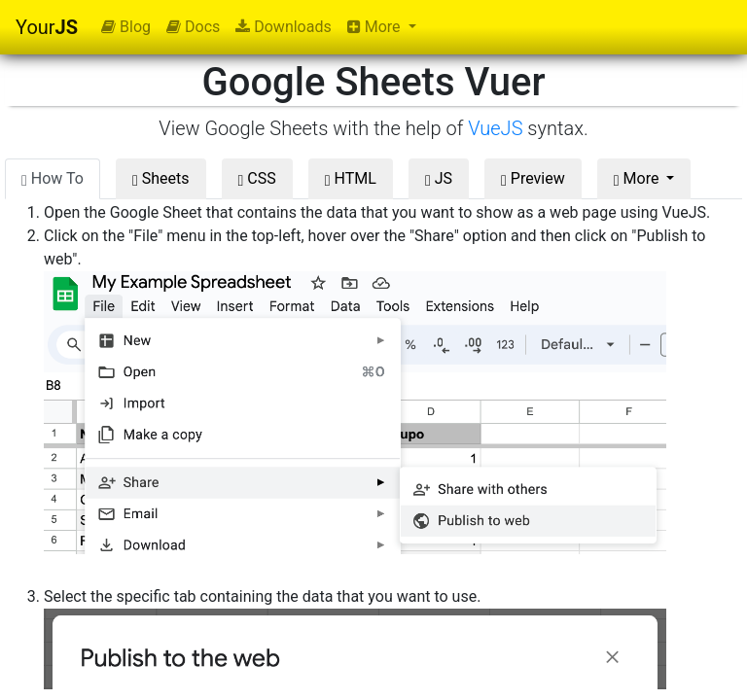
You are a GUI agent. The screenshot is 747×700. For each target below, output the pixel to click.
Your (47, 27)
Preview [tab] (533, 178)
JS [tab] (439, 178)
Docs (193, 27)
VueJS (495, 128)
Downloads (283, 27)
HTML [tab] (351, 178)
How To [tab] (53, 178)
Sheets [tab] (161, 178)
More (639, 178)
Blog (126, 27)
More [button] (376, 27)
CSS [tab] (257, 178)
